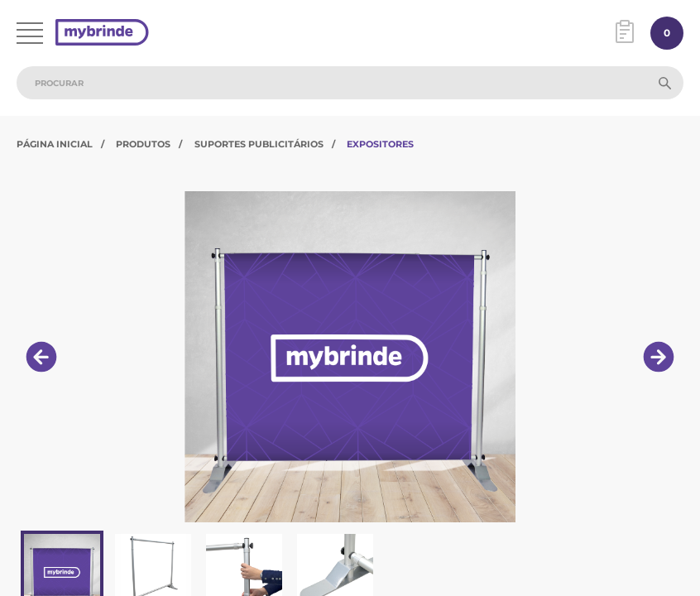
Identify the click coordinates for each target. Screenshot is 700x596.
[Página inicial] (102, 34)
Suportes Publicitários (259, 144)
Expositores (380, 144)
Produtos (143, 144)
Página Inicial (55, 144)
